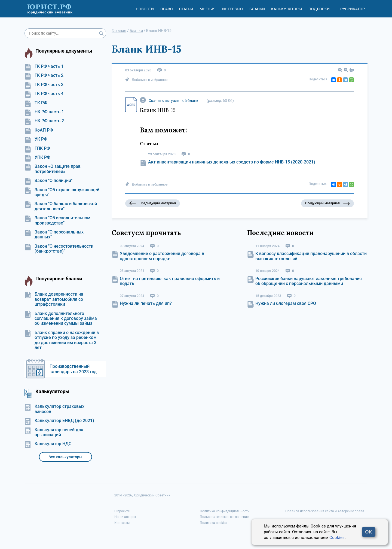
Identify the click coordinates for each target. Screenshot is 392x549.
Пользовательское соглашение (224, 517)
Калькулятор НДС (48, 444)
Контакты (122, 523)
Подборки (319, 9)
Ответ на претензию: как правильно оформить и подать (170, 281)
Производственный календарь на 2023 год (73, 369)
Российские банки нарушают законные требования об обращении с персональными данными (309, 281)
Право (167, 9)
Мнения (208, 9)
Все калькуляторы (65, 457)
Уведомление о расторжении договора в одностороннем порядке (162, 256)
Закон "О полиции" (48, 181)
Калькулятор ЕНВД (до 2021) (59, 421)
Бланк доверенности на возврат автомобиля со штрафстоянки (54, 299)
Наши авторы (125, 517)
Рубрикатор (353, 9)
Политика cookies (213, 523)
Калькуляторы (287, 9)
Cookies (337, 538)
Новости (145, 9)
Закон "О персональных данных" (54, 235)
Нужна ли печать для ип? (146, 303)
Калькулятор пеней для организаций (54, 432)
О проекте (122, 511)
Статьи (186, 9)
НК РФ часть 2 (44, 121)
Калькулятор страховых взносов (54, 409)
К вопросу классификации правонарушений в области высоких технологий (311, 256)
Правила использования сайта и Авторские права (325, 511)
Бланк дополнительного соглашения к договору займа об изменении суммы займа (61, 319)
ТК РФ (36, 103)
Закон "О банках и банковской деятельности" (61, 206)
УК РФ (36, 139)
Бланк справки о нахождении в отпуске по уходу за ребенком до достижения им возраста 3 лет (62, 340)
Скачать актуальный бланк (174, 101)
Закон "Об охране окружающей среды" (62, 192)
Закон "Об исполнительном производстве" (57, 220)
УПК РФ (37, 157)
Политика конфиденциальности (225, 511)
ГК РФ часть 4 (44, 94)
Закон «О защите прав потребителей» (53, 169)
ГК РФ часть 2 (44, 75)
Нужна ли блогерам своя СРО (286, 303)
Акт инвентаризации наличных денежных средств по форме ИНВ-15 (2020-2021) (232, 162)
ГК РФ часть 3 (44, 85)
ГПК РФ (37, 148)
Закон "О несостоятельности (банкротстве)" (59, 249)
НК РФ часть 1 (44, 112)
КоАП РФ (39, 130)
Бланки (257, 9)
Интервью (232, 9)
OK (369, 532)
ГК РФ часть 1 (44, 66)
